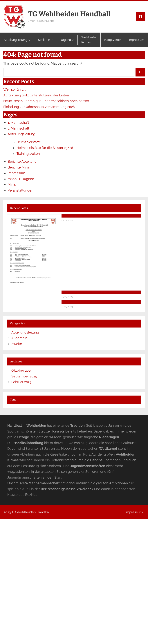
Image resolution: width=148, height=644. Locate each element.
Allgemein (19, 338)
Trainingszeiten (28, 154)
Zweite (17, 344)
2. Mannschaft (18, 128)
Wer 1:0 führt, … (15, 89)
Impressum (16, 173)
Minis (12, 185)
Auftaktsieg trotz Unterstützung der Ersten (36, 95)
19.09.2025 (67, 296)
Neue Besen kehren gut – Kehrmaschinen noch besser (46, 101)
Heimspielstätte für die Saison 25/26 (45, 148)
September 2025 (24, 376)
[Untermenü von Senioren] (52, 40)
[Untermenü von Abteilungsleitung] (29, 40)
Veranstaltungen (21, 190)
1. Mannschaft (18, 122)
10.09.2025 (67, 306)
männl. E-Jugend (21, 179)
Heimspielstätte (29, 142)
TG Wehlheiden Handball (69, 14)
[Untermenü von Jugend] (73, 40)
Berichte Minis (19, 167)
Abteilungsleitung (21, 134)
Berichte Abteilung (22, 161)
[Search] (140, 72)
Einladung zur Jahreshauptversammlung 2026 (39, 107)
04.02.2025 (67, 220)
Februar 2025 (21, 382)
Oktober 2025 (22, 370)
